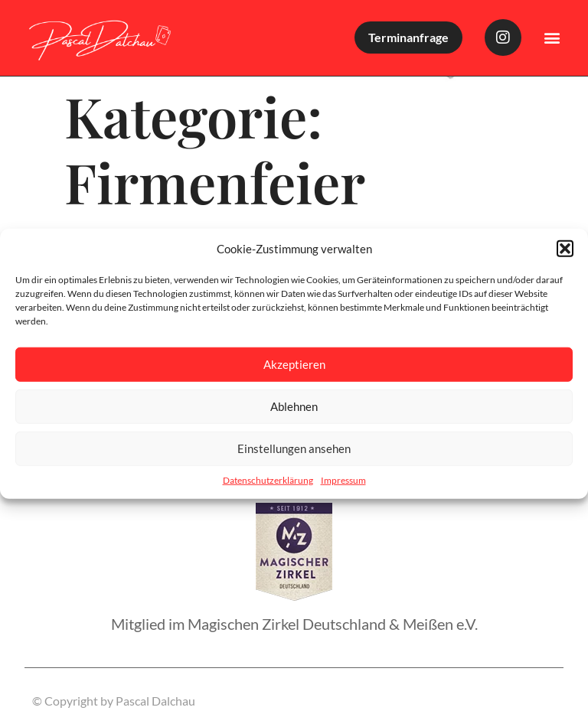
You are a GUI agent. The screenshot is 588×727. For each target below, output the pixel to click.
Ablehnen (294, 406)
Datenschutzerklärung (268, 479)
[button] (565, 249)
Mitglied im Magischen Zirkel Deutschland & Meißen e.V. (294, 624)
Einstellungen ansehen (294, 448)
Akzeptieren (294, 364)
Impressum (343, 479)
